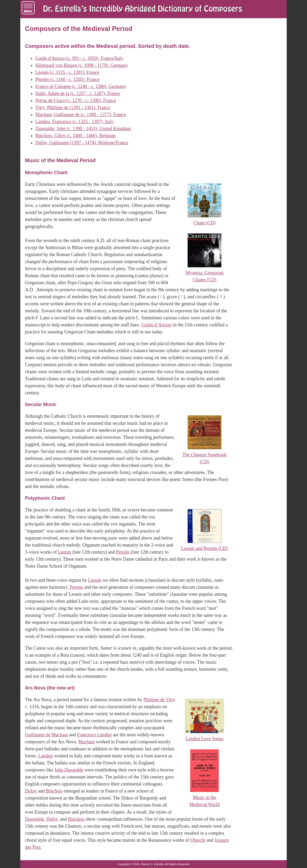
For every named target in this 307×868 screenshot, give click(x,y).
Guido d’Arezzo (157, 325)
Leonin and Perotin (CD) (204, 548)
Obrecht (198, 840)
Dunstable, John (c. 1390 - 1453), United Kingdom (83, 129)
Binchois (54, 791)
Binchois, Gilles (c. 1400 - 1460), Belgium (75, 136)
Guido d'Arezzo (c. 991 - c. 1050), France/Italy (79, 58)
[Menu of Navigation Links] (28, 8)
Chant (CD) (205, 223)
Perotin (123, 552)
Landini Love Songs (204, 739)
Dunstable (34, 819)
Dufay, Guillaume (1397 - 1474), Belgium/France (82, 143)
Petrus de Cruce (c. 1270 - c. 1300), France (76, 100)
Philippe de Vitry (159, 700)
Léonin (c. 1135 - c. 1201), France (67, 72)
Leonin (64, 552)
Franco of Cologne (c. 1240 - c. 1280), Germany (81, 86)
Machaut (87, 742)
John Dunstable (69, 770)
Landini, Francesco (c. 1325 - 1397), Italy (74, 122)
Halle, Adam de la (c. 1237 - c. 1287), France (78, 93)
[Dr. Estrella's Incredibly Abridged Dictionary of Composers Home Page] (143, 9)
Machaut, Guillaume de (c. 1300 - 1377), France (81, 115)
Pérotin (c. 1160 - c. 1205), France (68, 79)
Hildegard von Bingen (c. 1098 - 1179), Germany (82, 65)
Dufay (31, 791)
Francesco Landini (94, 735)
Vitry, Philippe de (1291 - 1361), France (73, 107)
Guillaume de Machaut (46, 735)
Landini (46, 756)
